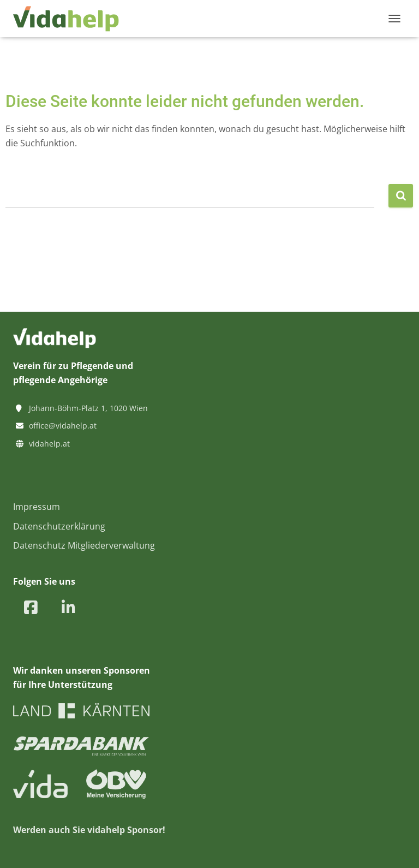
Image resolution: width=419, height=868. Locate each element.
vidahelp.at (49, 444)
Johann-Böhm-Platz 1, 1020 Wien (88, 408)
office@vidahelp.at (63, 426)
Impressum (37, 507)
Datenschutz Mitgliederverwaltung (84, 545)
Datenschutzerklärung (59, 526)
